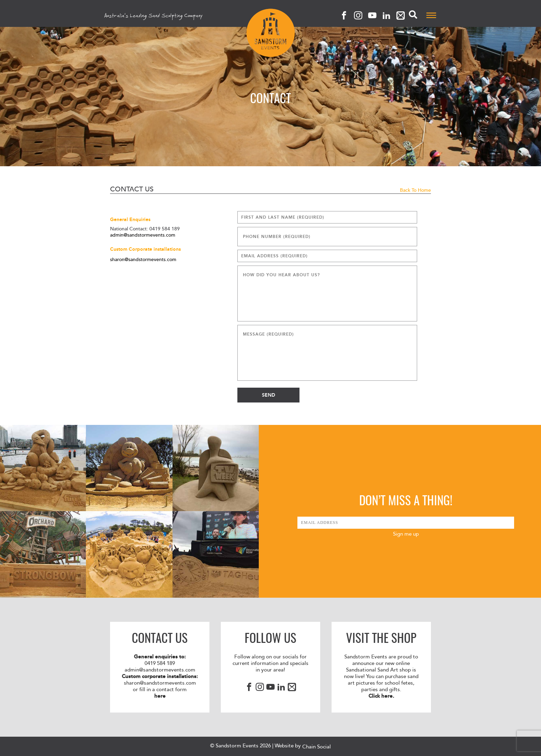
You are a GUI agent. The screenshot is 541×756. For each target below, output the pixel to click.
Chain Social (317, 747)
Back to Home (415, 190)
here (160, 696)
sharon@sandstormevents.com (143, 260)
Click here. (381, 696)
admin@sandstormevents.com (143, 235)
